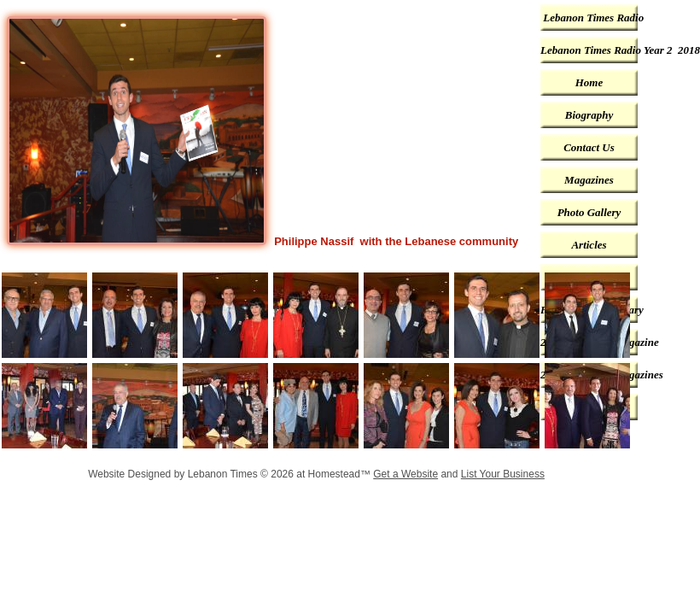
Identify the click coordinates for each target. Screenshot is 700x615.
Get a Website (405, 474)
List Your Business (503, 474)
